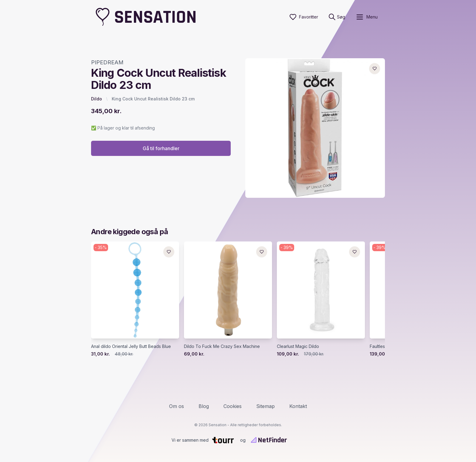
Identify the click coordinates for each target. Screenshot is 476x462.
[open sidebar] (367, 17)
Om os (177, 406)
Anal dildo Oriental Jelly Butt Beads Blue (131, 346)
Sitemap (265, 406)
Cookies (233, 406)
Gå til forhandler (161, 148)
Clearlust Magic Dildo (298, 346)
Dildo (97, 99)
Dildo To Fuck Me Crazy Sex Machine (222, 346)
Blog (204, 406)
